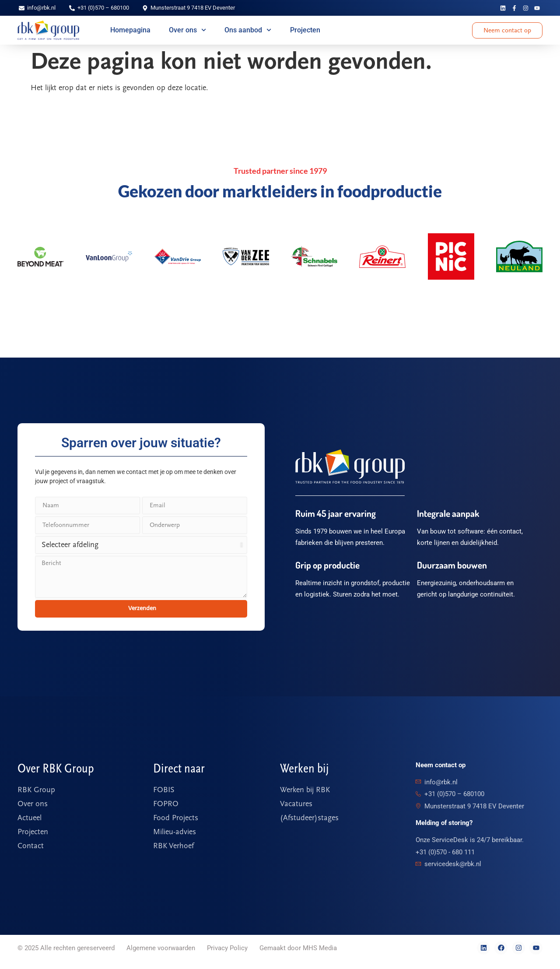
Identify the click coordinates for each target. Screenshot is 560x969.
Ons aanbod (248, 30)
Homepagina (130, 30)
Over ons (187, 30)
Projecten (305, 30)
